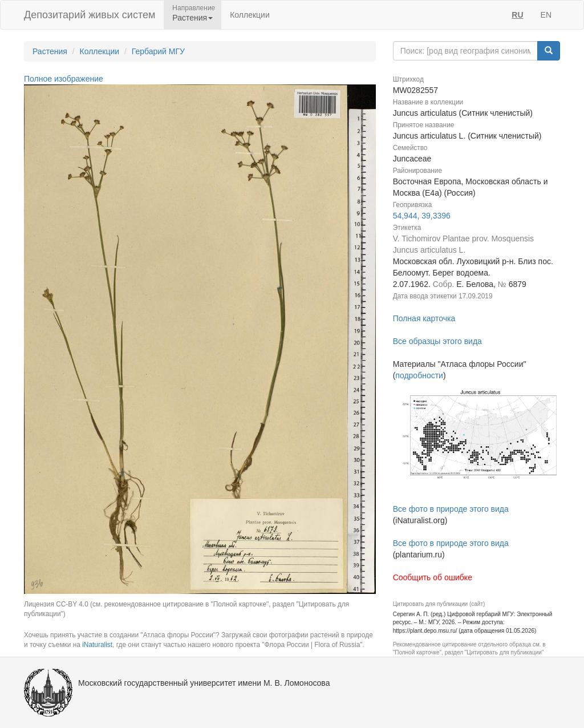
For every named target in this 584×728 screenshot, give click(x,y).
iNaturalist (97, 645)
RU (517, 15)
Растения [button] (192, 18)
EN (546, 15)
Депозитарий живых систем (90, 15)
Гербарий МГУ (158, 51)
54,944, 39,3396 (422, 216)
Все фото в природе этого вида (451, 509)
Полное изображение (64, 79)
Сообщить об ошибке (433, 577)
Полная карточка (424, 318)
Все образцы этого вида (437, 341)
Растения (50, 51)
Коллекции (250, 15)
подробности (419, 375)
